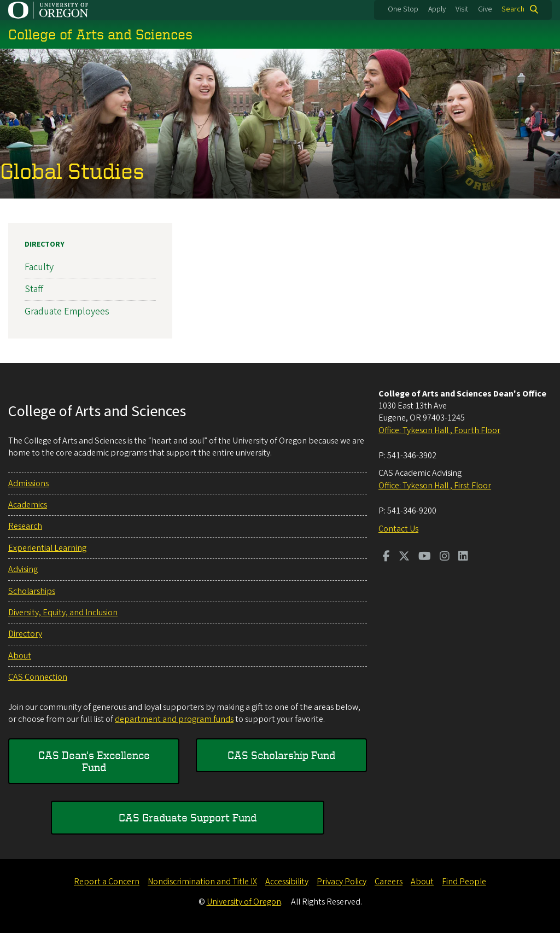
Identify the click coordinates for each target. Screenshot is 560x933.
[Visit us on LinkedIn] (463, 557)
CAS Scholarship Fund (281, 755)
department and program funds (174, 719)
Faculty (39, 267)
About (20, 656)
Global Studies (72, 171)
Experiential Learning (47, 548)
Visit (462, 9)
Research (25, 526)
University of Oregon (244, 902)
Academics (28, 505)
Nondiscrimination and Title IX (202, 882)
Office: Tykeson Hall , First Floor (435, 486)
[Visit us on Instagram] (445, 557)
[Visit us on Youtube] (425, 557)
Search (513, 9)
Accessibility (287, 882)
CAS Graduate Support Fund (188, 817)
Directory (45, 244)
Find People (464, 882)
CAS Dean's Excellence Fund (94, 761)
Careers (389, 882)
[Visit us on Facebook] (386, 557)
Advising (23, 569)
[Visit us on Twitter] (404, 557)
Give (485, 9)
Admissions (28, 483)
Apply (437, 9)
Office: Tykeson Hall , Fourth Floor (439, 430)
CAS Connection (38, 677)
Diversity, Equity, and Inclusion (63, 613)
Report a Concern (107, 882)
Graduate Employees (67, 311)
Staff (34, 289)
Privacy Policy (342, 882)
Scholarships (32, 591)
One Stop (403, 9)
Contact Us (398, 529)
